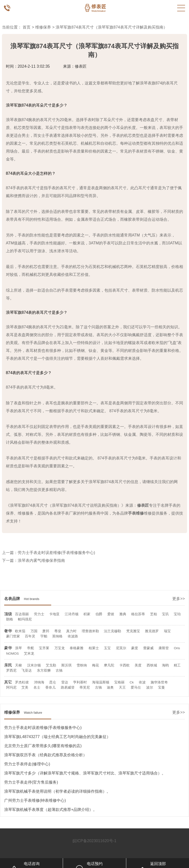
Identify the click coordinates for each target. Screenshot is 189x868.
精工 (177, 665)
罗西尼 (11, 671)
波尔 (150, 687)
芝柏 (154, 614)
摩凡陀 (109, 665)
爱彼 (111, 614)
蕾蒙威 (148, 648)
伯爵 (99, 614)
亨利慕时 (80, 682)
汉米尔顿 (34, 665)
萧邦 (46, 631)
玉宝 (107, 648)
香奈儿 (50, 687)
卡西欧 (125, 665)
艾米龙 (29, 654)
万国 (34, 631)
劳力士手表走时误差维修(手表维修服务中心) (56, 553)
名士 (37, 687)
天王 (122, 687)
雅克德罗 (152, 631)
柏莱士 (94, 648)
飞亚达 (27, 671)
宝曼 (161, 687)
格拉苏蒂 (138, 614)
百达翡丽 (22, 614)
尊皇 (58, 631)
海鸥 (165, 665)
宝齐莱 (44, 648)
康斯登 (164, 648)
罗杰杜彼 (22, 682)
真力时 (71, 631)
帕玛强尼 (25, 619)
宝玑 (165, 614)
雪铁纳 (82, 665)
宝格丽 (119, 682)
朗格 (10, 619)
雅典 (123, 614)
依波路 (73, 636)
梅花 (95, 665)
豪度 (135, 648)
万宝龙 (60, 648)
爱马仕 (136, 687)
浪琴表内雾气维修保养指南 (41, 560)
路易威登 (68, 687)
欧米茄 (20, 631)
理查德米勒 (90, 631)
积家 (87, 614)
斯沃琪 (66, 665)
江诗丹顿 (72, 614)
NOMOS (12, 654)
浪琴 (18, 648)
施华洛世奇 (159, 682)
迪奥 (110, 687)
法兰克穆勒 (112, 631)
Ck (132, 682)
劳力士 (39, 614)
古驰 (59, 671)
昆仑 (53, 682)
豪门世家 (13, 636)
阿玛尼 (11, 687)
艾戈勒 (51, 665)
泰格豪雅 (77, 648)
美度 (138, 665)
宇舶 (44, 636)
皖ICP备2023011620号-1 (94, 841)
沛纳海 (39, 682)
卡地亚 (54, 614)
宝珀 (177, 614)
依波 (142, 682)
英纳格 (57, 636)
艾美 (25, 687)
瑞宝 (167, 631)
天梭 (18, 665)
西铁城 (152, 665)
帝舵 (31, 648)
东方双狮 (44, 671)
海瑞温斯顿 (101, 682)
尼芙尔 (121, 648)
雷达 (65, 682)
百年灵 (30, 636)
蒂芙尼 (85, 687)
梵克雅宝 (133, 631)
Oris (177, 648)
